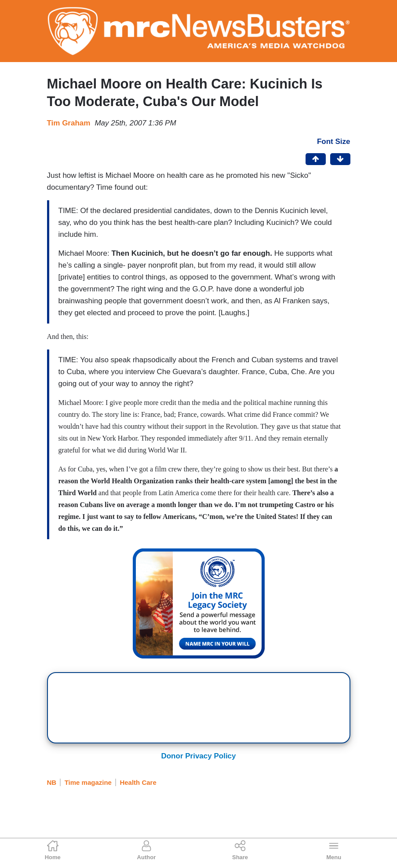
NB (52, 782)
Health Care (138, 782)
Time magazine (88, 782)
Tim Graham (69, 123)
